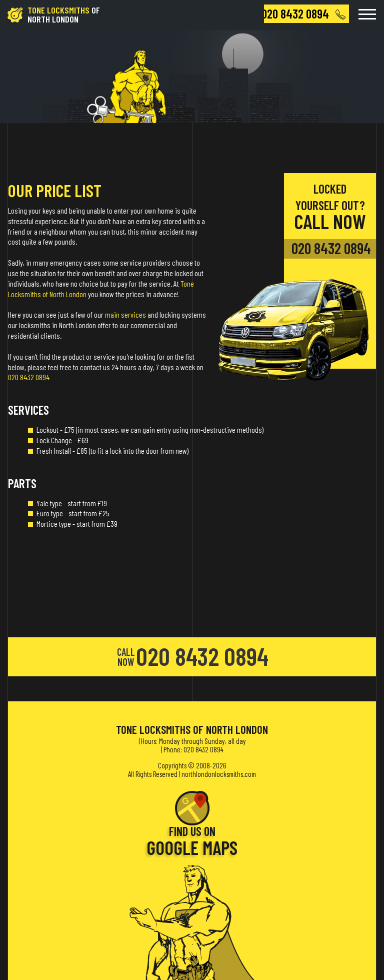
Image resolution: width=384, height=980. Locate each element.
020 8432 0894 (29, 377)
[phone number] (306, 14)
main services (125, 314)
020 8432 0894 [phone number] (331, 248)
